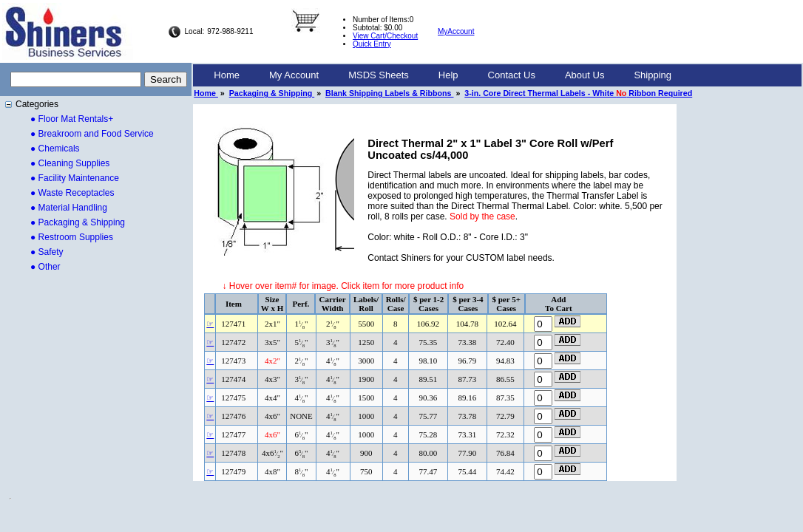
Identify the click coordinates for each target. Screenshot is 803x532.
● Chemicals (55, 149)
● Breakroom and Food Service (92, 134)
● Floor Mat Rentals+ (72, 119)
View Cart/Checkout (385, 36)
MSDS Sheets (379, 75)
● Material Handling (69, 208)
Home (227, 75)
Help (448, 75)
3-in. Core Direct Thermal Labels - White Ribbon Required (578, 93)
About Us (585, 75)
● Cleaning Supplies (70, 163)
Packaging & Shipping (272, 93)
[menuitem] (227, 75)
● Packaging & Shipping (78, 222)
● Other (45, 267)
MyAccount (456, 31)
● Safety (47, 252)
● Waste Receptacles (72, 193)
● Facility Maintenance (75, 178)
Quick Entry (372, 44)
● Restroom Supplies (72, 237)
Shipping (653, 75)
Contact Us (512, 75)
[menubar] (443, 75)
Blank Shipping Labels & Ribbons (389, 93)
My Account (294, 75)
